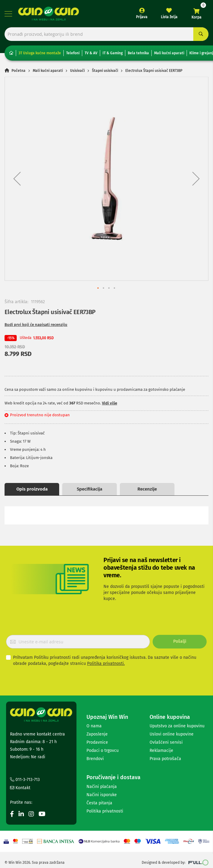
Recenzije (147, 489)
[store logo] (49, 14)
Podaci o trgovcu (103, 751)
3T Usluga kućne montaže (40, 53)
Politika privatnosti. (106, 664)
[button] (17, 179)
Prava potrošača (165, 759)
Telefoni (73, 53)
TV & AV (91, 53)
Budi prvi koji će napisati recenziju (36, 325)
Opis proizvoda (32, 489)
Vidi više (110, 403)
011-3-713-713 (25, 780)
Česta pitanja (99, 803)
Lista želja (169, 17)
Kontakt (20, 788)
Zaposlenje (97, 734)
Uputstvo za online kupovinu (177, 726)
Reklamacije (161, 751)
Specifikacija (90, 489)
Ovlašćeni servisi (166, 742)
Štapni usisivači (105, 71)
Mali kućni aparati (169, 53)
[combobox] (106, 34)
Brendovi (95, 759)
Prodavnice (97, 742)
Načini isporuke (102, 795)
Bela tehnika (138, 53)
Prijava (142, 17)
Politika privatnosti (105, 811)
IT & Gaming (113, 53)
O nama (94, 726)
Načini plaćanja (102, 787)
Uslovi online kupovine (172, 734)
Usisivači (77, 71)
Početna (19, 71)
